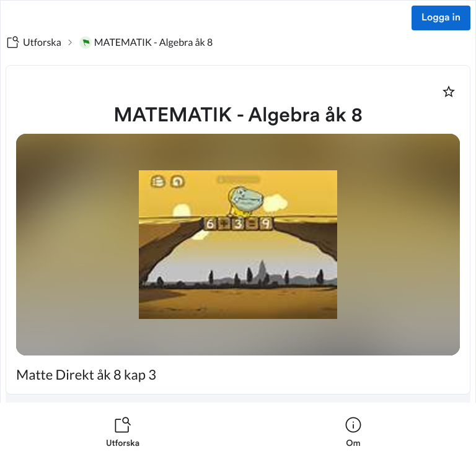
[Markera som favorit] (449, 92)
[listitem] (123, 432)
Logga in (441, 18)
